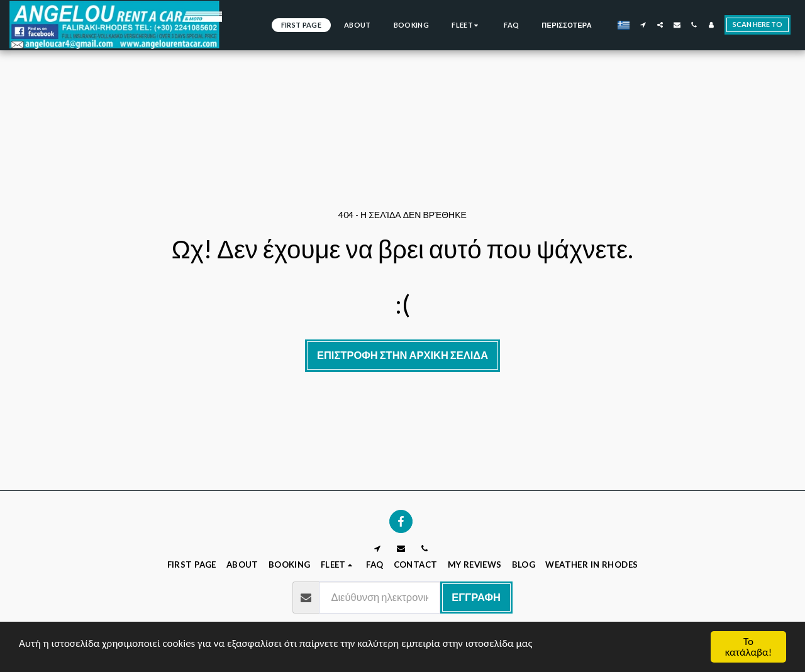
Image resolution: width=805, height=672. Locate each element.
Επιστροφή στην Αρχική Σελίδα (402, 355)
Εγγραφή (476, 597)
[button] (643, 25)
